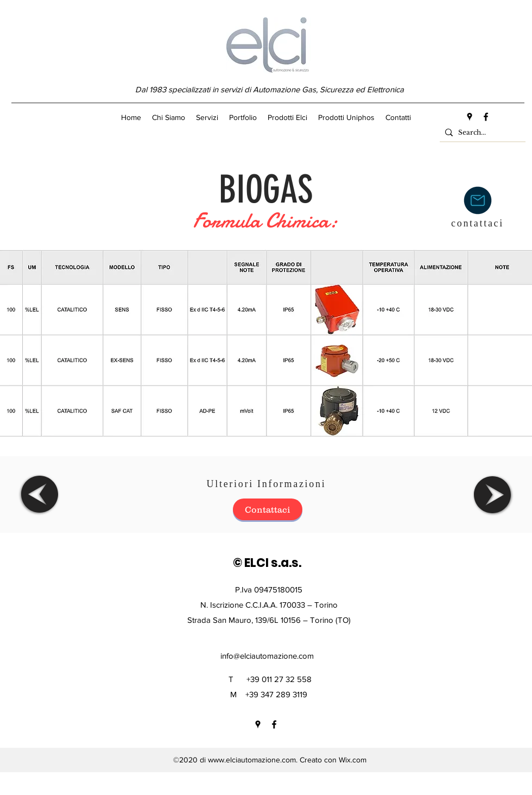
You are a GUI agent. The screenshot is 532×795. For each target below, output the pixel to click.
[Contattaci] (268, 509)
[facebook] (486, 117)
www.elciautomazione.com (252, 760)
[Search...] (480, 133)
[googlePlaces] (470, 117)
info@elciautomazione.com (267, 656)
